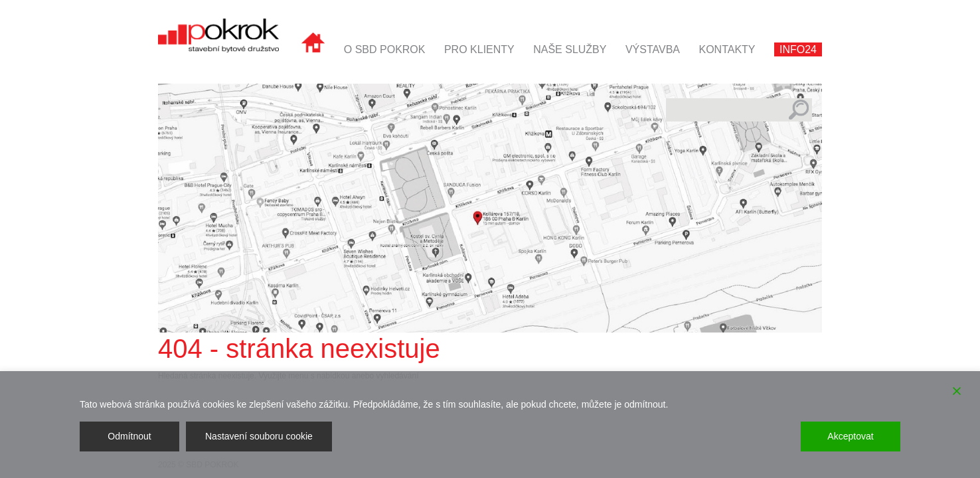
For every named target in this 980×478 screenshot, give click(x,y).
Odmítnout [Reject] (129, 436)
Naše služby (570, 49)
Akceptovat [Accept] (850, 436)
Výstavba (653, 49)
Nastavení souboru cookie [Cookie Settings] (259, 436)
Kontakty (727, 49)
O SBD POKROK (385, 49)
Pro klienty (479, 49)
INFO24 (798, 49)
